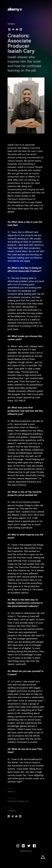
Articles (11, 24)
